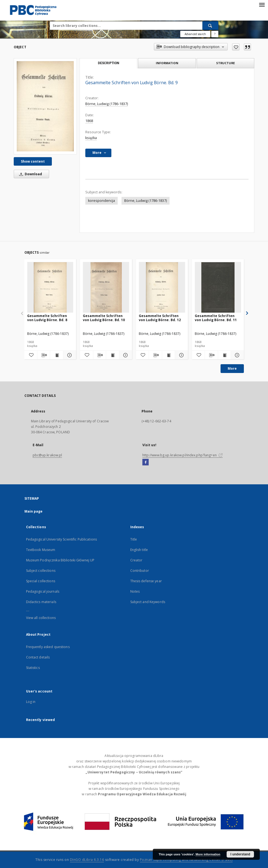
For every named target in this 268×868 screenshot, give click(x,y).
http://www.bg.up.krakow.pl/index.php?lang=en (183, 455)
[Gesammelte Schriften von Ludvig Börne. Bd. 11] (218, 288)
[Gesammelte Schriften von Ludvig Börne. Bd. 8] (50, 288)
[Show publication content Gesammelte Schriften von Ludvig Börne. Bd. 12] (168, 355)
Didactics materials (41, 602)
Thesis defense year (146, 581)
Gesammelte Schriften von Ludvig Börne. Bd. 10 (104, 318)
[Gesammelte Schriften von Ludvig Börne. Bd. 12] (162, 288)
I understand (240, 854)
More (232, 368)
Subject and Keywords (148, 602)
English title (139, 550)
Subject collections (41, 571)
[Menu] (262, 4)
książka (91, 138)
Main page (34, 511)
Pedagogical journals (43, 591)
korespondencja (101, 201)
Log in (31, 702)
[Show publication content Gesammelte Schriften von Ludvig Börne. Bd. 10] (112, 355)
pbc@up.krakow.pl (47, 455)
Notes (135, 591)
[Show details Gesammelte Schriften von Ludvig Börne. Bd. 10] (125, 355)
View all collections (41, 618)
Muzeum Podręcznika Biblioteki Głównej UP (60, 560)
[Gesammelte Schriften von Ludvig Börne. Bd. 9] (45, 106)
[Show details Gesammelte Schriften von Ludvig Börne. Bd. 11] (236, 355)
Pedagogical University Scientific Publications (62, 539)
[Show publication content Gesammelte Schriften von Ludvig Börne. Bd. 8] (57, 355)
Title (134, 539)
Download (30, 174)
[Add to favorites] (236, 47)
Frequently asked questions (48, 647)
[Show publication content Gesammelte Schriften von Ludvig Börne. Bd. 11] (224, 355)
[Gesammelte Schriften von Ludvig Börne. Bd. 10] (106, 288)
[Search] (210, 26)
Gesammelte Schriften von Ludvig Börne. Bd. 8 (47, 318)
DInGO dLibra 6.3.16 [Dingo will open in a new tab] (87, 860)
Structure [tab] (225, 63)
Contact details (38, 657)
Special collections (41, 581)
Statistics (33, 668)
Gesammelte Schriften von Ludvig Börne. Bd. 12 (160, 318)
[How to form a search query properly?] (215, 34)
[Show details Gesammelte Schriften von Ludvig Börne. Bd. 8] (69, 355)
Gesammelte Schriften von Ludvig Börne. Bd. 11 (216, 318)
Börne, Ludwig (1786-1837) (107, 104)
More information (208, 854)
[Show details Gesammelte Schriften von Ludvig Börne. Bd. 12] (180, 355)
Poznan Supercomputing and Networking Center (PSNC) (186, 860)
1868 (89, 121)
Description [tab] (108, 63)
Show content (33, 161)
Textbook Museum (41, 550)
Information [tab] (167, 63)
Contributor (140, 571)
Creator (136, 560)
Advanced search (195, 34)
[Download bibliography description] (44, 355)
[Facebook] (146, 462)
